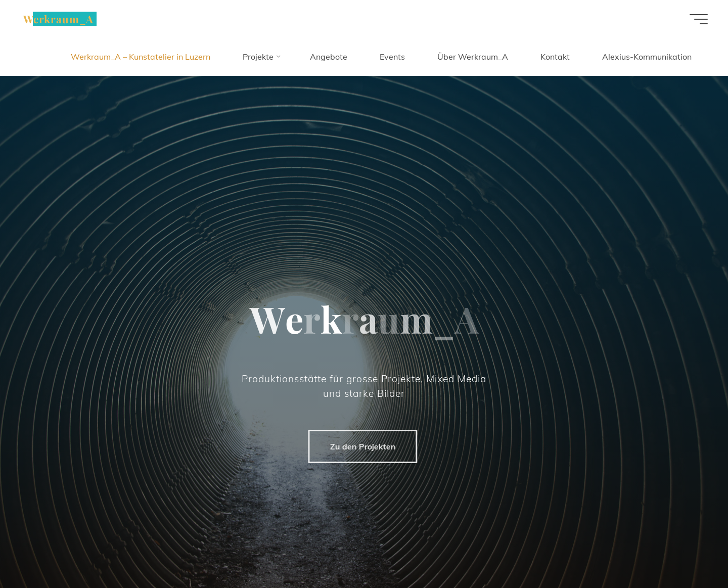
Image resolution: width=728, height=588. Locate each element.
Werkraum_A (58, 19)
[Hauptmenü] (699, 19)
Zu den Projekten (359, 446)
